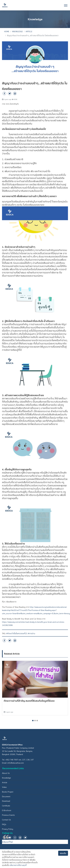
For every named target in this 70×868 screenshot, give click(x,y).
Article (29, 32)
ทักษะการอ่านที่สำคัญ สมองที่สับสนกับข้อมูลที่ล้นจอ (29, 701)
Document (6, 797)
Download (6, 801)
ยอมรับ (63, 853)
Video (4, 787)
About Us (6, 773)
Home (7, 32)
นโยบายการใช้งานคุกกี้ (18, 865)
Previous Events (8, 815)
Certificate (6, 806)
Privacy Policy (8, 829)
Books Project (8, 792)
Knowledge (17, 32)
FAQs (4, 824)
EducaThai (7, 842)
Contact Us (6, 820)
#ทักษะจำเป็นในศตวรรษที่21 (17, 634)
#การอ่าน (31, 634)
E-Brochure (7, 810)
